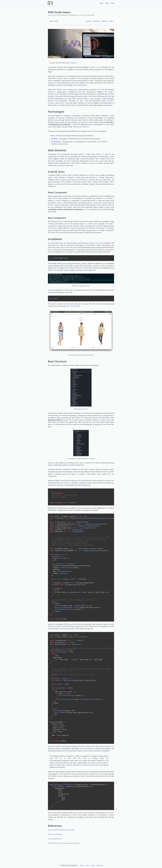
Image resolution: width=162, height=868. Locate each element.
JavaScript (105, 21)
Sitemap (99, 865)
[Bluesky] (88, 857)
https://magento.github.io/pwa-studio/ (61, 830)
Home (101, 3)
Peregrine (110, 101)
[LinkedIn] (81, 857)
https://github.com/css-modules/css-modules (64, 843)
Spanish (74, 63)
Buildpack (51, 103)
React (111, 21)
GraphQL (54, 139)
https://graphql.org (55, 839)
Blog (113, 3)
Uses (93, 865)
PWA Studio (96, 21)
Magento (88, 21)
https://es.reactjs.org (55, 834)
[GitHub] (74, 857)
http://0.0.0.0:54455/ (73, 306)
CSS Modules (56, 142)
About (107, 3)
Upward (62, 103)
